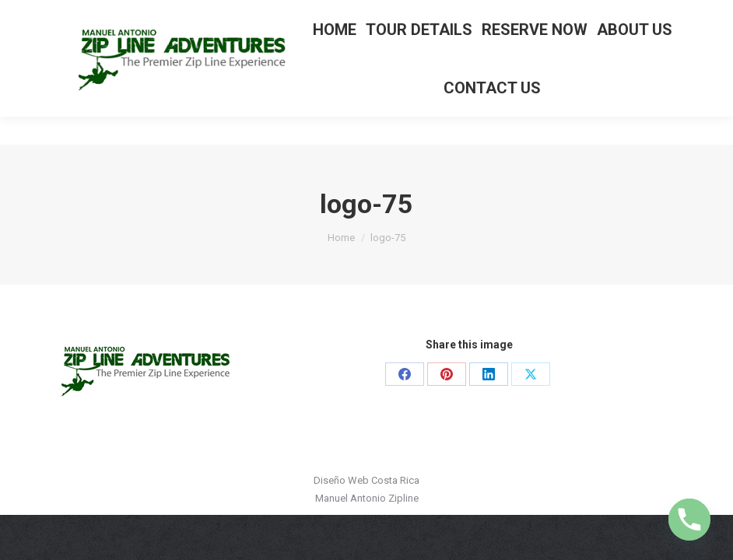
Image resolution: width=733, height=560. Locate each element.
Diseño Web (341, 480)
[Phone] (689, 520)
